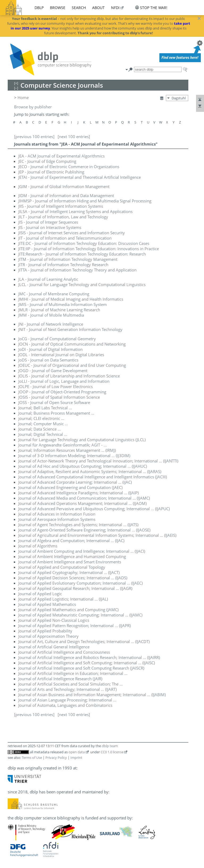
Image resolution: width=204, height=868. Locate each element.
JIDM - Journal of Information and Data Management (66, 195)
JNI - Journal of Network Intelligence (51, 324)
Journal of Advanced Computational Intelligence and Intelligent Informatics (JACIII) (93, 477)
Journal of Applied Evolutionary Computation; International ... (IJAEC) (80, 583)
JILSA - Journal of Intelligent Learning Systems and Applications (75, 211)
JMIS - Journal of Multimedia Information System (63, 304)
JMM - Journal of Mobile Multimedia (51, 315)
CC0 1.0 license (112, 752)
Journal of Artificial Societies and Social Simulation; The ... (71, 684)
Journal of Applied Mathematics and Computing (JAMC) (68, 610)
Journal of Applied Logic (40, 594)
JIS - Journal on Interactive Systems (50, 227)
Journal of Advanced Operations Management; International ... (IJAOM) (82, 503)
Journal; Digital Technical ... (43, 434)
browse (58, 8)
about (98, 8)
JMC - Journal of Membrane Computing (54, 294)
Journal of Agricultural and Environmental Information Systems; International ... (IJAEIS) (97, 535)
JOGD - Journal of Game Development (53, 371)
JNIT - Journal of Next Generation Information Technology (70, 329)
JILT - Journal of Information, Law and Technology (63, 217)
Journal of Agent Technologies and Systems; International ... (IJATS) (78, 525)
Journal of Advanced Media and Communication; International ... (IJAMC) (84, 498)
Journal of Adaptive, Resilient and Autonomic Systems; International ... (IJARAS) (90, 471)
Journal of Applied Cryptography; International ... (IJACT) (69, 572)
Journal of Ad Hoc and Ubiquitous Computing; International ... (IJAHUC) (83, 466)
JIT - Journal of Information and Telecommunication (65, 238)
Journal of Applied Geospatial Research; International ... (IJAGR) (75, 588)
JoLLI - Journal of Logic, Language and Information (64, 381)
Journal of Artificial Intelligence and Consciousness (64, 652)
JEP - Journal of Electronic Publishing (51, 172)
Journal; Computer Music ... (43, 424)
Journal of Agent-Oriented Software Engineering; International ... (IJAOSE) (84, 530)
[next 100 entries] (74, 137)
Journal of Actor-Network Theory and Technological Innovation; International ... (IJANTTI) (98, 461)
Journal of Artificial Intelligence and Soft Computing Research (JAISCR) (81, 668)
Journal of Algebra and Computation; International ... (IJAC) (71, 541)
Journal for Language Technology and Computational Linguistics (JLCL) (82, 440)
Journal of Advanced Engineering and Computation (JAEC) (70, 487)
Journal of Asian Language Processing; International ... (67, 700)
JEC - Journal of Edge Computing (47, 161)
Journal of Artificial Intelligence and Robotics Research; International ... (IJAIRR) (89, 657)
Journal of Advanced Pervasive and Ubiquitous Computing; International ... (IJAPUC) (94, 509)
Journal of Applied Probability (45, 631)
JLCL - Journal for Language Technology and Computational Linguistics (82, 284)
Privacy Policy (56, 758)
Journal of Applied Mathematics (47, 604)
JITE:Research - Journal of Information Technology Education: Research (82, 254)
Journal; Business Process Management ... (56, 413)
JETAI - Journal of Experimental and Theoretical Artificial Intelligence (80, 177)
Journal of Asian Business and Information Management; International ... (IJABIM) (92, 695)
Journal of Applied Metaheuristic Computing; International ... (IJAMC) (80, 615)
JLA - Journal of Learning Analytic (48, 279)
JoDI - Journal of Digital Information (50, 349)
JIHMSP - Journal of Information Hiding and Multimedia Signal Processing (85, 201)
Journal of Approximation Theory (48, 636)
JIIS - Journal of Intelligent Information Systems (61, 206)
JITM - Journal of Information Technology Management (68, 259)
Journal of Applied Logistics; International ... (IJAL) (63, 599)
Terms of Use (32, 758)
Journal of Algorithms (38, 546)
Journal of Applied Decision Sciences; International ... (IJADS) (73, 578)
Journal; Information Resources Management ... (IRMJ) (67, 450)
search (79, 8)
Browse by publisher (33, 107)
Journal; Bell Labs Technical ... (45, 408)
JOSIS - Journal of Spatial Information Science (59, 397)
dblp (39, 8)
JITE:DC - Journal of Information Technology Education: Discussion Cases (84, 243)
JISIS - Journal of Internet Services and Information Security (72, 233)
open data (77, 752)
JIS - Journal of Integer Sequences (48, 222)
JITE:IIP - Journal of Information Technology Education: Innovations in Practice (89, 249)
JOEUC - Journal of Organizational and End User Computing (72, 365)
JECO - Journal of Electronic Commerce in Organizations (69, 167)
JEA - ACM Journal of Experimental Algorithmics (61, 156)
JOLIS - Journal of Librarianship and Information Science (69, 376)
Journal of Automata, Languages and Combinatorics (65, 705)
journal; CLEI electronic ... (41, 418)
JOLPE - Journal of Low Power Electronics (56, 386)
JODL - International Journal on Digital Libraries (61, 355)
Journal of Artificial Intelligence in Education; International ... (73, 673)
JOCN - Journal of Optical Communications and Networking (72, 344)
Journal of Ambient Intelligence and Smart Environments (70, 562)
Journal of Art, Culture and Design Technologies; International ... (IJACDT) (84, 641)
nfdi (115, 8)
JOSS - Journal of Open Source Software (54, 402)
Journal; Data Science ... (40, 429)
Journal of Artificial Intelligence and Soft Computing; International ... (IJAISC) (87, 663)
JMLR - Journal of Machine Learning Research (59, 310)
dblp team (110, 746)
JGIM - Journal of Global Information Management (64, 186)
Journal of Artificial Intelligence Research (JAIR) (60, 679)
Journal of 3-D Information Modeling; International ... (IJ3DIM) (74, 456)
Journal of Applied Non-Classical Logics (54, 620)
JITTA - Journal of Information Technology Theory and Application (77, 270)
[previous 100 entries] (34, 137)
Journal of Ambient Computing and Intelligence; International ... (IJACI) (82, 551)
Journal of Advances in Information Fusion (57, 514)
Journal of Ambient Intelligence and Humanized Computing (72, 556)
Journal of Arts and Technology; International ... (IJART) (67, 689)
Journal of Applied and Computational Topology (62, 567)
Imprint (76, 758)
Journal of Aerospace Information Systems (57, 519)
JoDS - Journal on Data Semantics (48, 360)
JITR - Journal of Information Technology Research (63, 265)
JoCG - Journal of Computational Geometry (57, 339)
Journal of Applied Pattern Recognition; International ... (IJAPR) (75, 626)
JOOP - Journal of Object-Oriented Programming (62, 392)
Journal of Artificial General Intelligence (54, 647)
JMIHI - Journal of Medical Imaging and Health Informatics (71, 299)
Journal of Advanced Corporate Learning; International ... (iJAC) (75, 482)
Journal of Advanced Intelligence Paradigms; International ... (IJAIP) (78, 493)
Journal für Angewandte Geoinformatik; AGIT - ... (63, 445)
